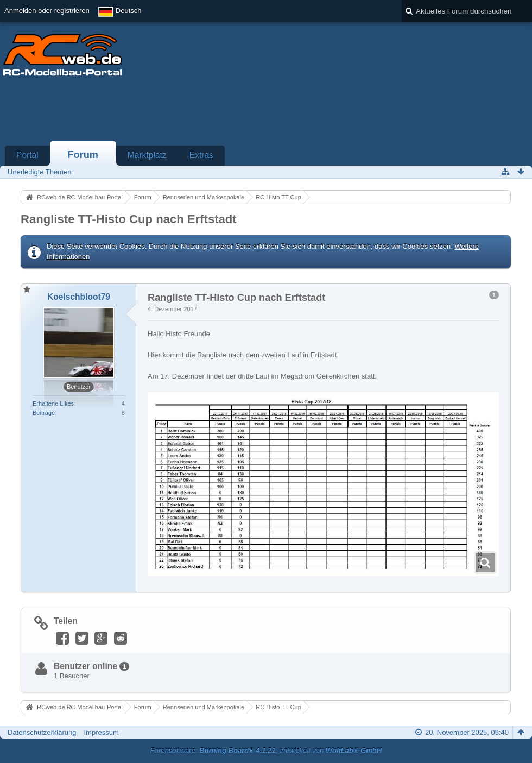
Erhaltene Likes (53, 403)
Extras (201, 155)
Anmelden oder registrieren (47, 11)
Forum (83, 155)
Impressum (101, 732)
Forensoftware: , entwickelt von (266, 750)
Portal (27, 155)
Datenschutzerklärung (42, 732)
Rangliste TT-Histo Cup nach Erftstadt (129, 219)
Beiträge (44, 413)
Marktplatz (147, 155)
